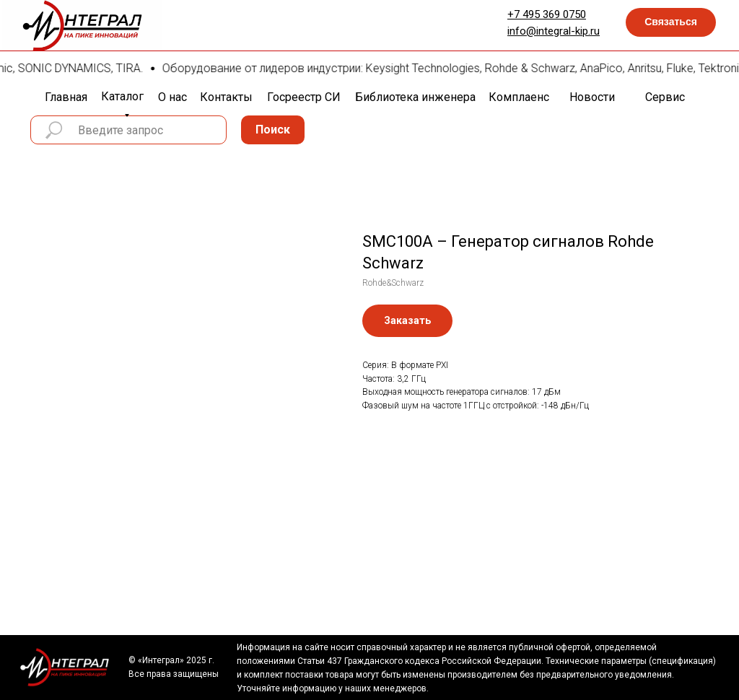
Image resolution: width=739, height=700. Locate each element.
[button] (671, 22)
